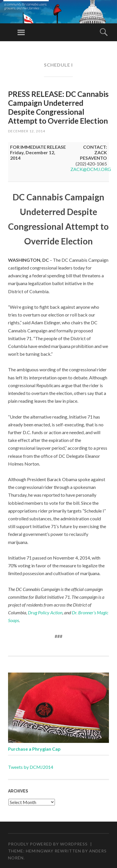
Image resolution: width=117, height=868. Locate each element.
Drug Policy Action (45, 612)
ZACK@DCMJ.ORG (91, 169)
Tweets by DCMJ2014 (31, 767)
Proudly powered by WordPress (48, 844)
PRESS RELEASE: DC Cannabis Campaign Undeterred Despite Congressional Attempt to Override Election (58, 108)
